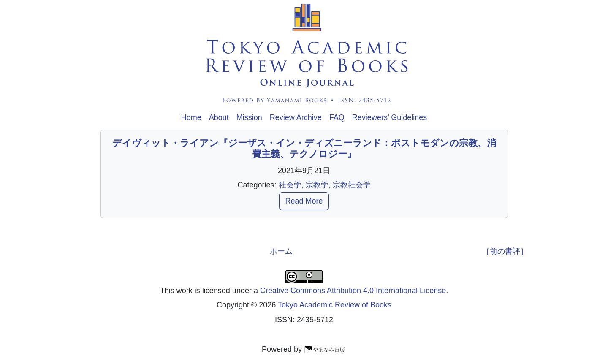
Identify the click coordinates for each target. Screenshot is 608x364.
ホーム (281, 251)
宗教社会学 (352, 185)
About (219, 117)
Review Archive (296, 117)
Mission (249, 117)
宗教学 (317, 185)
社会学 (290, 185)
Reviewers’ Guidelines (389, 117)
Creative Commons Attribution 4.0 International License (353, 291)
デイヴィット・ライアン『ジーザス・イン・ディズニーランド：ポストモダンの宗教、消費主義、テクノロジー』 (304, 148)
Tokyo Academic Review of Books (335, 305)
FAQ (337, 117)
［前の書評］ (505, 251)
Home (191, 117)
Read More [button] (304, 201)
